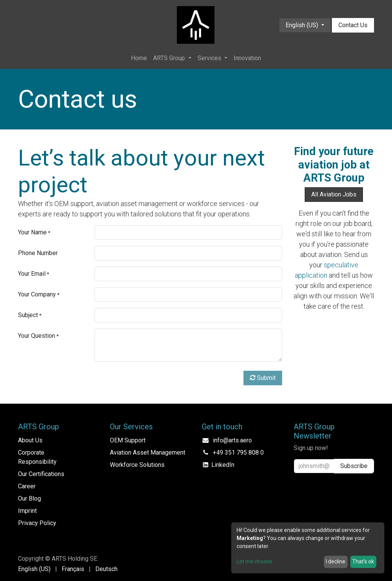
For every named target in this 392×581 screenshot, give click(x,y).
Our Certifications (41, 474)
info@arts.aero (232, 440)
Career (27, 486)
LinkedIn (223, 465)
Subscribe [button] (354, 466)
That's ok (363, 561)
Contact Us (353, 25)
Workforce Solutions (137, 465)
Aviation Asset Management (148, 453)
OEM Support (128, 440)
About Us (30, 440)
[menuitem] (139, 58)
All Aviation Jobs (334, 194)
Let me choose (254, 561)
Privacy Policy (37, 523)
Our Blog (29, 498)
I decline (336, 561)
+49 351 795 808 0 (238, 453)
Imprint (27, 511)
